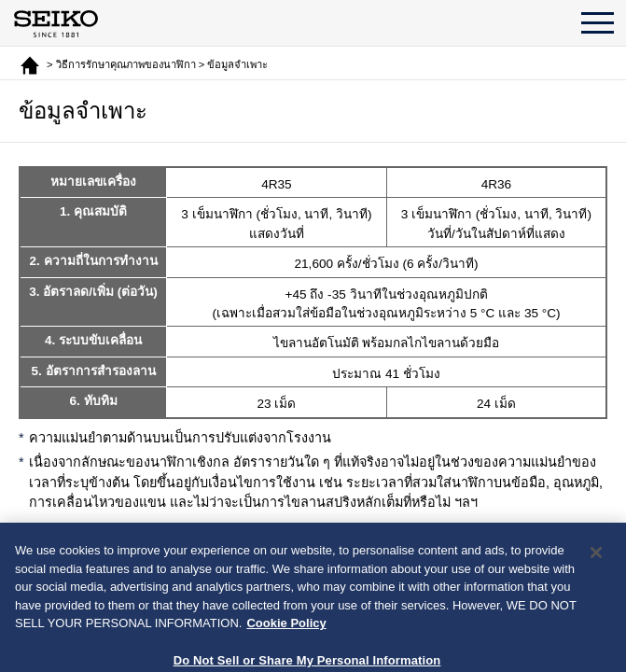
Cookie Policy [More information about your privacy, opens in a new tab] (286, 658)
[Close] (596, 588)
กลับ (327, 548)
